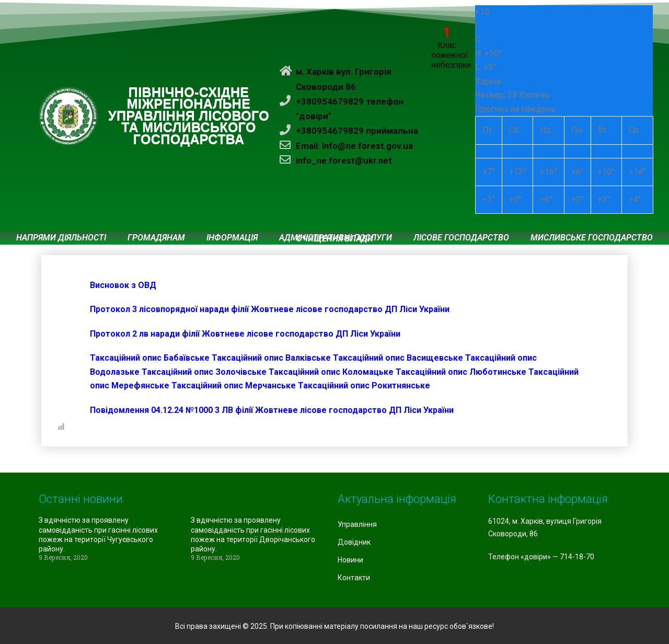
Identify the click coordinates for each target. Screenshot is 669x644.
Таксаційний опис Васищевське (398, 358)
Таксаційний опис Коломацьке (331, 372)
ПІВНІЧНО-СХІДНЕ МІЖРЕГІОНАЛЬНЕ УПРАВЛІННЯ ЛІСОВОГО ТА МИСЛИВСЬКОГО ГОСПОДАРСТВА (189, 116)
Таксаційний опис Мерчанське (234, 386)
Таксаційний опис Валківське (271, 358)
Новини (350, 560)
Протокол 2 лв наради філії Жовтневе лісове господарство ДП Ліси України (245, 334)
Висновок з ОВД (123, 285)
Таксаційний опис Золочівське (204, 372)
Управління (357, 524)
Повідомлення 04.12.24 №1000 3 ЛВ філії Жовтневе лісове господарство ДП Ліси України (272, 410)
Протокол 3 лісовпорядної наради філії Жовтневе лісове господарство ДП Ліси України (270, 309)
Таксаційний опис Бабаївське (150, 358)
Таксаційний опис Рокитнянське (364, 386)
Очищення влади (335, 239)
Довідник (354, 542)
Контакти (354, 578)
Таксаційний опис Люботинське (461, 372)
